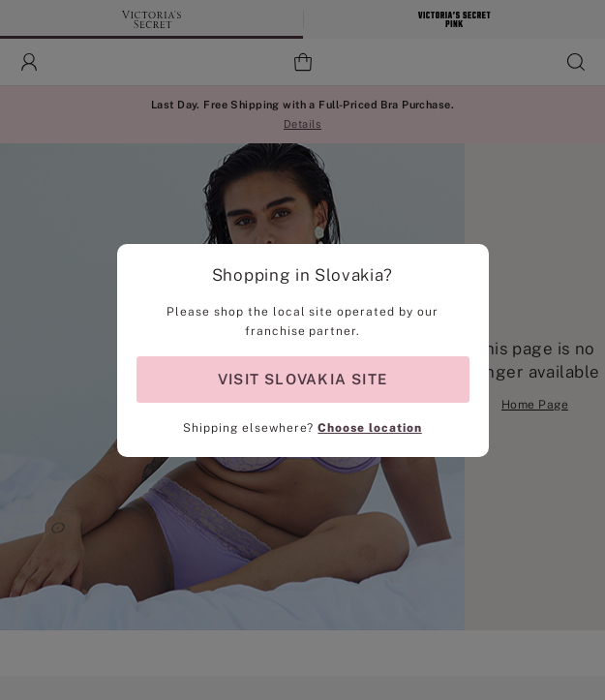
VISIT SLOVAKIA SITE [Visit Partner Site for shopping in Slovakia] (302, 379)
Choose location (369, 428)
